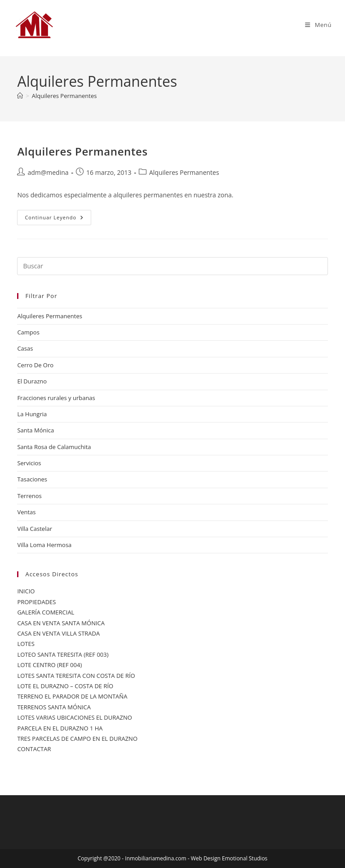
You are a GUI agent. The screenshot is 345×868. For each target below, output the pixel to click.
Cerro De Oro (35, 365)
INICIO (26, 591)
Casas (25, 348)
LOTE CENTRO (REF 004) (49, 665)
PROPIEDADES (36, 602)
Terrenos (29, 496)
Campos (28, 332)
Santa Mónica (35, 430)
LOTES (26, 644)
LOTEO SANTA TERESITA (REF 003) (63, 654)
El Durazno (32, 381)
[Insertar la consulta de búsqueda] (172, 266)
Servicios (29, 463)
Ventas (26, 512)
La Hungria (32, 414)
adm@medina (48, 172)
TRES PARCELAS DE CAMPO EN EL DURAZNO (77, 739)
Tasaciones (32, 479)
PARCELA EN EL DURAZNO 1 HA (60, 728)
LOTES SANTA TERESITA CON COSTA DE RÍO (76, 676)
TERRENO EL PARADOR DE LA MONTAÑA (72, 696)
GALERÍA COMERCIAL (46, 612)
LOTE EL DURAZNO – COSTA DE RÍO (65, 686)
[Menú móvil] (318, 25)
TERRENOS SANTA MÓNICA (54, 707)
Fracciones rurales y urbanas (56, 398)
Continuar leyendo (58, 215)
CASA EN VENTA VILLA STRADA (58, 633)
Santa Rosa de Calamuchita (54, 447)
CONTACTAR (34, 749)
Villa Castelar (35, 529)
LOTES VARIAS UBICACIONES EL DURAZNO (74, 717)
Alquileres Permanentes (64, 96)
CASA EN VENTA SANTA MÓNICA (61, 623)
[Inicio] (20, 96)
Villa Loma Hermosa (44, 545)
